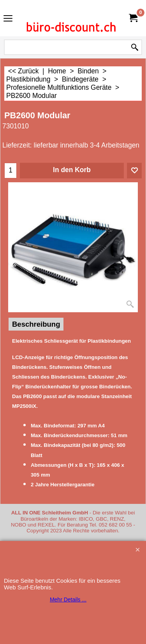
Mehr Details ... (68, 600)
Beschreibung (36, 324)
